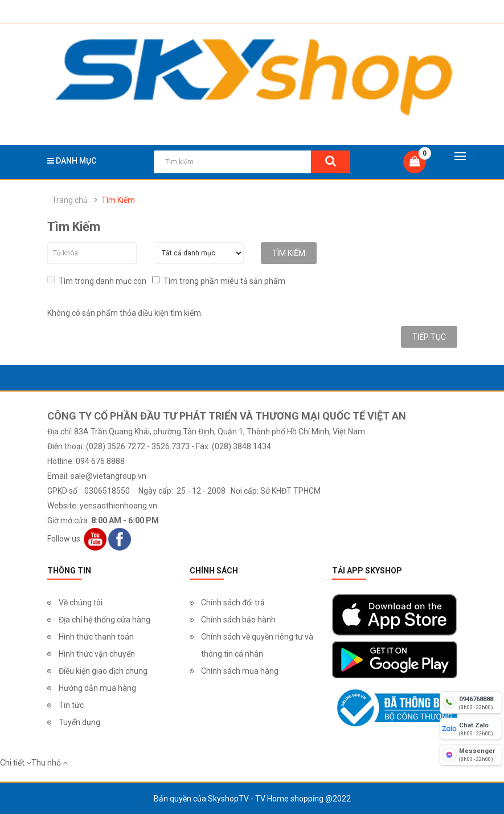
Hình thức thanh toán (96, 636)
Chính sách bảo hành (238, 619)
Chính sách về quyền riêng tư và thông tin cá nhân (257, 645)
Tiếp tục (429, 336)
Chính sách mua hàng (240, 670)
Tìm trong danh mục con (97, 280)
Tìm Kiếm (118, 200)
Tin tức (71, 705)
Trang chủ (70, 200)
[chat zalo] (471, 728)
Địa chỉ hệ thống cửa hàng (105, 619)
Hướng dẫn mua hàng (97, 687)
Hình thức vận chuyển (97, 653)
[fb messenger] (471, 755)
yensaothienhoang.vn (118, 505)
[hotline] (471, 702)
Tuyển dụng (79, 722)
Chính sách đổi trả (233, 602)
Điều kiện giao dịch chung (103, 670)
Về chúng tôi (81, 602)
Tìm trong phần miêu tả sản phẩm (219, 280)
